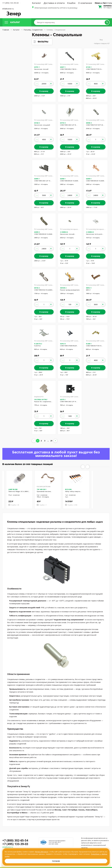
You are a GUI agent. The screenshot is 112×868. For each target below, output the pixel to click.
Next (88, 467)
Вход (97, 3)
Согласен (56, 861)
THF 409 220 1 (42, 489)
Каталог (37, 3)
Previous (83, 467)
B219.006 (68, 489)
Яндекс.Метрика (42, 852)
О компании (85, 3)
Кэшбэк (71, 3)
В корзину (44, 91)
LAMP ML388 (13, 489)
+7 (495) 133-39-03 (11, 3)
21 (51, 441)
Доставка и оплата (54, 3)
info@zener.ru (8, 9)
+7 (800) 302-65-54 (15, 840)
